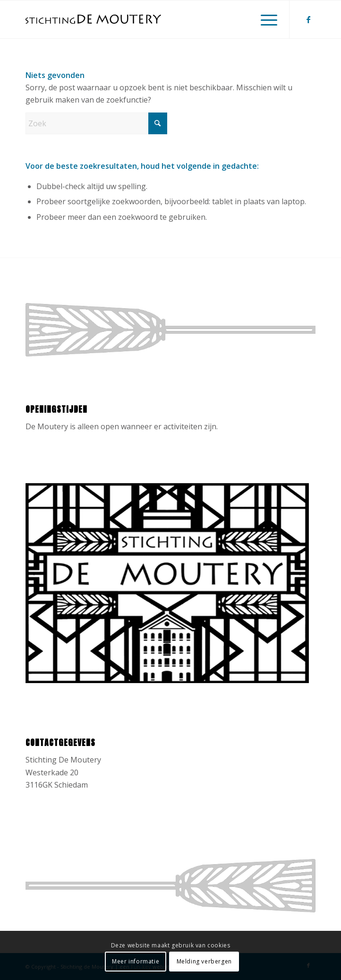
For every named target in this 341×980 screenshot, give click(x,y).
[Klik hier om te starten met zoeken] (158, 123)
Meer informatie (136, 961)
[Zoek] (96, 123)
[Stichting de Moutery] (141, 19)
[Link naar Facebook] (308, 19)
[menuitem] (264, 19)
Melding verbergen (204, 961)
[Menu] (264, 19)
